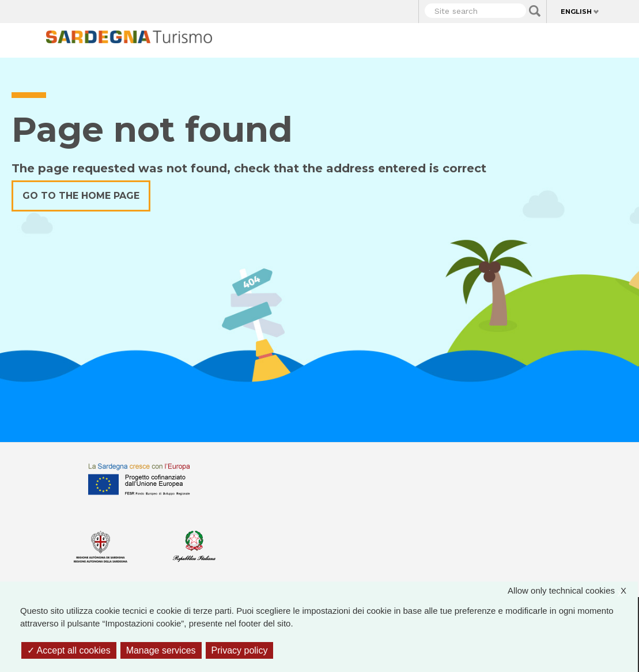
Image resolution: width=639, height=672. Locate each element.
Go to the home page (81, 196)
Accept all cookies (69, 650)
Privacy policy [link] (240, 650)
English (576, 12)
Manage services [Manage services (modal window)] (161, 650)
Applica (535, 11)
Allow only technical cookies (573, 591)
